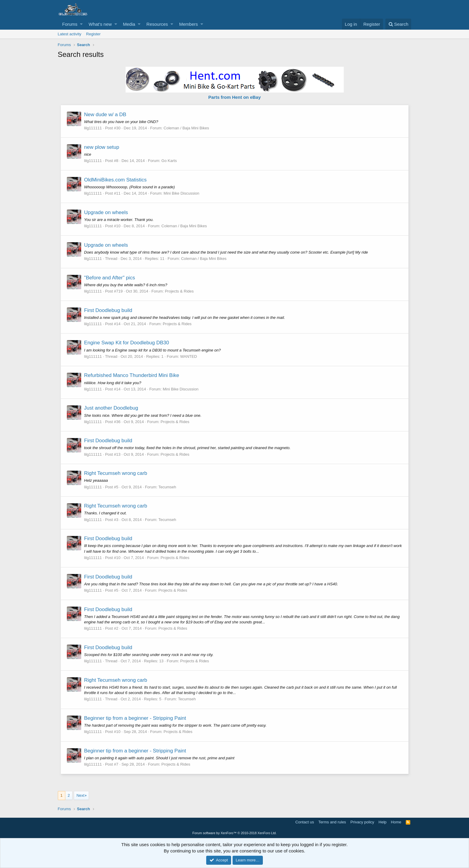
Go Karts (169, 161)
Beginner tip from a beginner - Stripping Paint (135, 718)
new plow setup (102, 147)
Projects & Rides (180, 291)
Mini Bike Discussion (182, 193)
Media (129, 24)
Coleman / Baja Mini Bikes (187, 128)
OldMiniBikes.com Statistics (116, 180)
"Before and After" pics (110, 278)
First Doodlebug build (109, 310)
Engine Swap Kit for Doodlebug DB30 (127, 343)
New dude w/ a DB (106, 115)
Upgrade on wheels (106, 212)
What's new (100, 24)
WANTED (189, 356)
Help (383, 822)
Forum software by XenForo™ (234, 833)
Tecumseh (167, 487)
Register (93, 34)
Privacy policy (362, 822)
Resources (157, 24)
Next (80, 795)
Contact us (304, 822)
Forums (70, 24)
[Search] (398, 24)
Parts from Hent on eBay (234, 97)
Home (396, 822)
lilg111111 (93, 128)
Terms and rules (332, 822)
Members (189, 24)
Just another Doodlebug (112, 408)
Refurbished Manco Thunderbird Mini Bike (132, 375)
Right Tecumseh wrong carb (116, 473)
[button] (81, 24)
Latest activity (70, 34)
